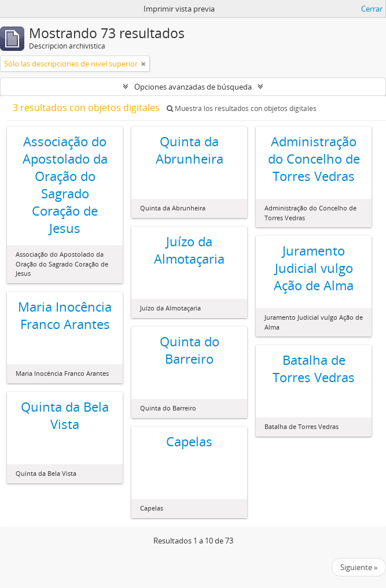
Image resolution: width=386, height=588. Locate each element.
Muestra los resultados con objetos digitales (242, 108)
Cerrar (372, 9)
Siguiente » (359, 567)
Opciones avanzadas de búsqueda (193, 87)
